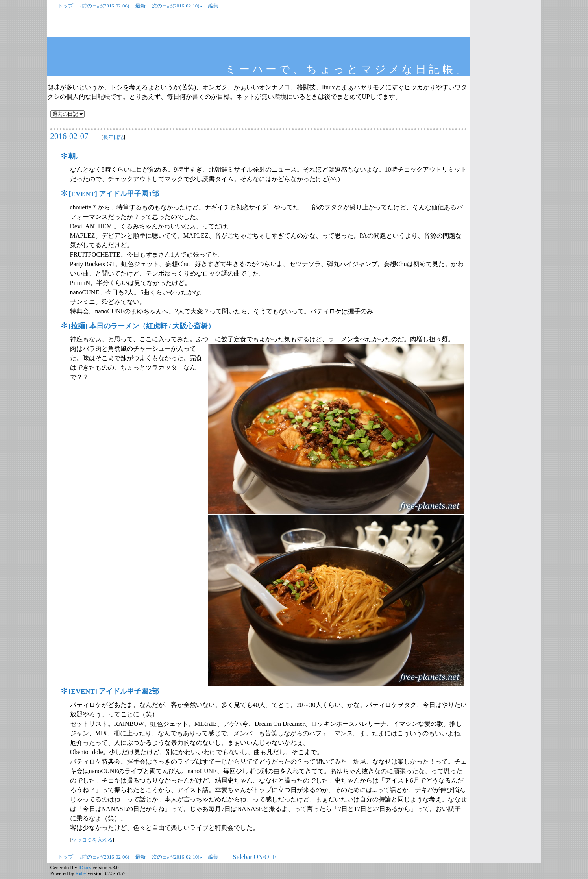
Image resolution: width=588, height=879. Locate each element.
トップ (66, 6)
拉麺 (78, 326)
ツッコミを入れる (92, 840)
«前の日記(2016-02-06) (104, 6)
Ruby (81, 873)
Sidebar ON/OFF (255, 857)
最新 (141, 6)
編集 (213, 6)
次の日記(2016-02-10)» (177, 6)
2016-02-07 (69, 136)
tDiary (85, 868)
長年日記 (113, 137)
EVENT (83, 194)
